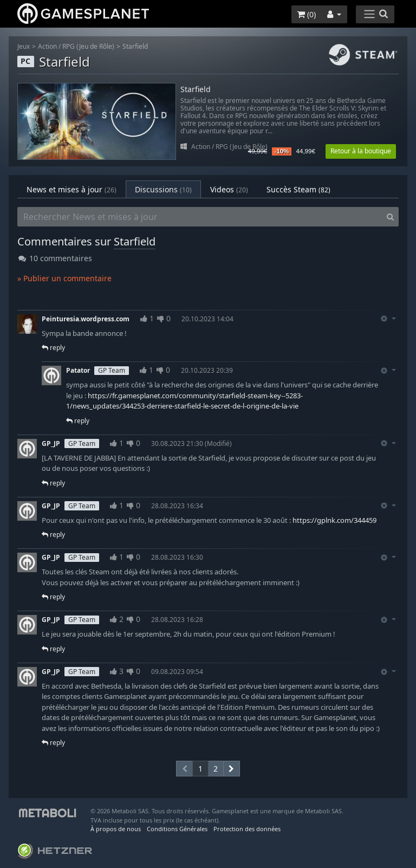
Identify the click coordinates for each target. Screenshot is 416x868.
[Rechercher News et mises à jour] (200, 217)
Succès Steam (298, 189)
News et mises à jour (71, 189)
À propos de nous (116, 829)
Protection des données (247, 829)
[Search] (390, 217)
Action (47, 46)
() (306, 14)
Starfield (135, 46)
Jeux (24, 46)
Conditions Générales (177, 829)
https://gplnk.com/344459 (334, 520)
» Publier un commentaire (64, 278)
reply (53, 348)
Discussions (163, 189)
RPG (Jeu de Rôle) (88, 46)
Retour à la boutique (361, 151)
